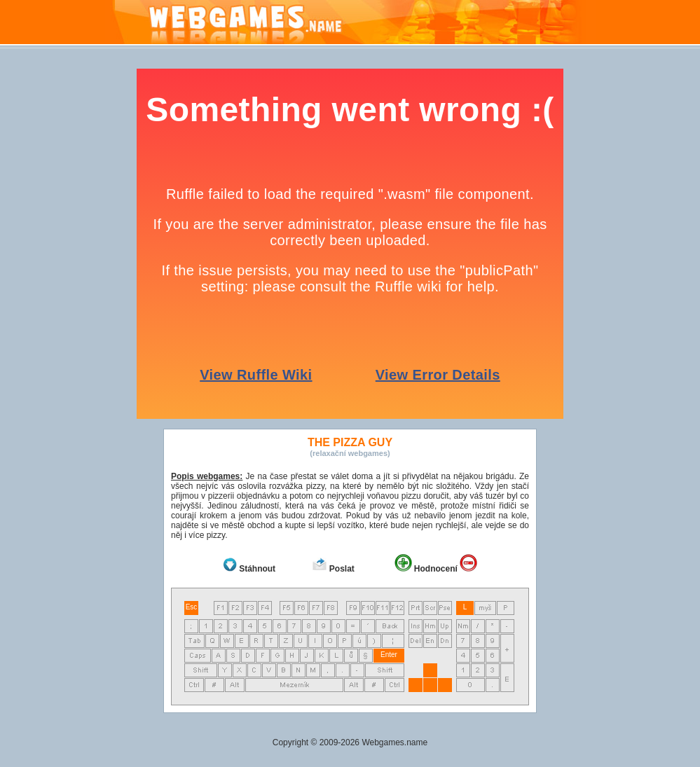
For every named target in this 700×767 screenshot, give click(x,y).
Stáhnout (257, 569)
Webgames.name (394, 742)
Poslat (342, 569)
